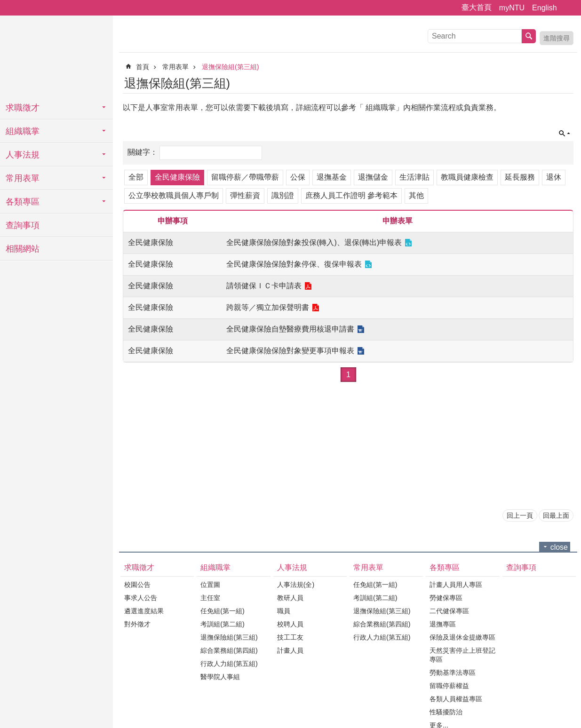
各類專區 (23, 202)
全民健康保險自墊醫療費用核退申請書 (290, 329)
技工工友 (290, 637)
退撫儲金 (373, 177)
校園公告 (137, 585)
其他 (416, 195)
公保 (298, 177)
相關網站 (23, 249)
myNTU (512, 8)
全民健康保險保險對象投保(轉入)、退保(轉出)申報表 (314, 242)
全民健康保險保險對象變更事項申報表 (290, 351)
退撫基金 (332, 177)
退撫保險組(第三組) (231, 67)
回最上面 (556, 515)
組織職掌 (23, 131)
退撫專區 (443, 624)
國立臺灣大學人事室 (56, 56)
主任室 (210, 598)
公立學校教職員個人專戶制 (174, 195)
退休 (554, 177)
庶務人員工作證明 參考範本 (351, 195)
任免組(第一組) (223, 611)
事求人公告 (141, 598)
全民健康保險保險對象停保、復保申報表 (294, 264)
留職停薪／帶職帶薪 (245, 177)
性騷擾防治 (446, 712)
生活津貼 (414, 177)
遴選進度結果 (144, 611)
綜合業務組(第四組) (229, 650)
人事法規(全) (296, 585)
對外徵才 (137, 624)
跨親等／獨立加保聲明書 (268, 307)
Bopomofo (568, 82)
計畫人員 (290, 650)
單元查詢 (565, 134)
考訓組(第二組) (223, 624)
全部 (136, 177)
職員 (284, 611)
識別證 (283, 195)
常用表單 (23, 178)
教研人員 (290, 598)
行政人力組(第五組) (229, 664)
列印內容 (555, 82)
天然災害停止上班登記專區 (462, 655)
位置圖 (210, 585)
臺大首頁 (477, 7)
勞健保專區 (446, 598)
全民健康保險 (177, 177)
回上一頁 (520, 515)
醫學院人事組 (220, 677)
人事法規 (23, 155)
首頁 (143, 67)
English (544, 8)
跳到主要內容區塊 (5, 5)
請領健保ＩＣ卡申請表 (264, 286)
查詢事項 (23, 225)
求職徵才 (23, 108)
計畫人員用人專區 (456, 585)
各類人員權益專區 (456, 699)
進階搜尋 (557, 38)
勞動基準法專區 (453, 673)
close (559, 547)
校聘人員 (290, 624)
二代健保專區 (449, 611)
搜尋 (529, 36)
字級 (568, 8)
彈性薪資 (245, 195)
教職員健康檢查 (467, 177)
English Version (542, 82)
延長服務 (520, 177)
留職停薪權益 (449, 686)
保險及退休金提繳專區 (462, 637)
